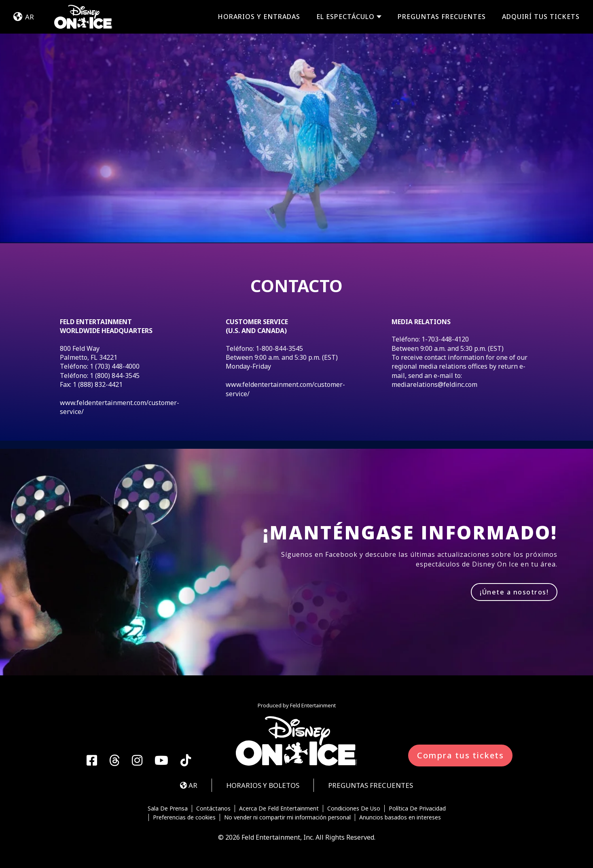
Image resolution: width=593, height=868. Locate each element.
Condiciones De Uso (354, 809)
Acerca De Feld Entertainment (279, 809)
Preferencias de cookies (184, 817)
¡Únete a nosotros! (514, 592)
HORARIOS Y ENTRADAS (259, 17)
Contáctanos (213, 809)
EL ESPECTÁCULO (345, 17)
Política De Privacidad (417, 809)
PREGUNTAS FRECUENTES (442, 17)
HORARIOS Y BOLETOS (263, 785)
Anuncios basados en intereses (400, 817)
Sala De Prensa (168, 809)
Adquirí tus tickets (541, 17)
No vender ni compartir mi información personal (287, 817)
